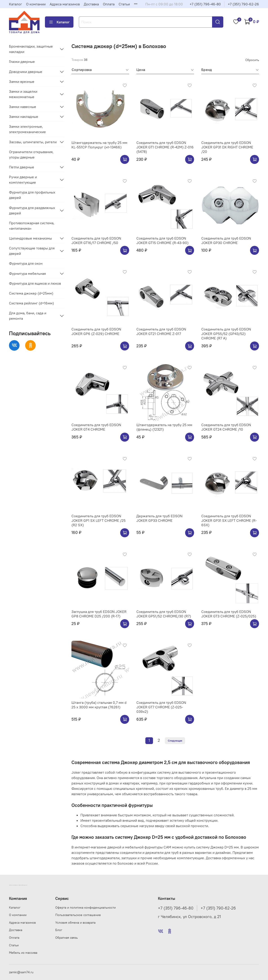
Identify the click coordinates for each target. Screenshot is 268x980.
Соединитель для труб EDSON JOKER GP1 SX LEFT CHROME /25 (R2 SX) (99, 520)
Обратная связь (66, 938)
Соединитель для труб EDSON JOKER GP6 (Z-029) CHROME (96, 331)
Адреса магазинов (65, 4)
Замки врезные (22, 81)
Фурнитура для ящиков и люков (35, 283)
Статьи (124, 4)
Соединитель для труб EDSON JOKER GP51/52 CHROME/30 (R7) (164, 614)
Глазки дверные (22, 62)
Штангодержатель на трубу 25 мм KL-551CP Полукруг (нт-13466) (99, 145)
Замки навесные (23, 107)
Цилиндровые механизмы (30, 238)
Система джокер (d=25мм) (31, 293)
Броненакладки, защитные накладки (31, 49)
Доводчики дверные (26, 72)
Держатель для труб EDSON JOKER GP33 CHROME (159, 518)
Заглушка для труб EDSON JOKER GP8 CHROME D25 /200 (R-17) (99, 614)
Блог (59, 930)
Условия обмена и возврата (75, 923)
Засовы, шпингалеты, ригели (33, 142)
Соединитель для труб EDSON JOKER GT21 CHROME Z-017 (161, 331)
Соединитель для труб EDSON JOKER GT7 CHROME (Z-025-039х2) (161, 707)
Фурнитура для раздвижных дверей (32, 210)
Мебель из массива (23, 953)
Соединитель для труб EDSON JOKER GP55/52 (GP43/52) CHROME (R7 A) (226, 334)
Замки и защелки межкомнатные (23, 94)
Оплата (109, 4)
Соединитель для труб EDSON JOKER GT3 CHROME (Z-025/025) (229, 614)
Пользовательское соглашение (78, 915)
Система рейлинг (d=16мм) (31, 303)
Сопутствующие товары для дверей (32, 251)
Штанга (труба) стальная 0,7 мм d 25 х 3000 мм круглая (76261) (99, 705)
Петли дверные (22, 167)
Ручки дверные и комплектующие (23, 180)
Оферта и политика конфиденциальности (85, 907)
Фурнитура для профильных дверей (32, 195)
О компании (36, 4)
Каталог (16, 4)
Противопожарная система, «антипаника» (32, 226)
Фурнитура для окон (26, 263)
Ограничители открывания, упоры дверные (31, 154)
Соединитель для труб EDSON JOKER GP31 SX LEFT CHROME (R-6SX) (229, 520)
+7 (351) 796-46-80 (205, 4)
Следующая (175, 741)
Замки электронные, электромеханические (27, 129)
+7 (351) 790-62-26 (243, 4)
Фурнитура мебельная (27, 273)
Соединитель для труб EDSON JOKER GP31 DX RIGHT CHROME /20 (227, 147)
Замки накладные (24, 117)
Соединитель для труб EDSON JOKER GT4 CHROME (96, 427)
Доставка (91, 4)
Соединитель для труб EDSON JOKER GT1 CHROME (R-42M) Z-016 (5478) (165, 147)
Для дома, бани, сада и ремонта (28, 316)
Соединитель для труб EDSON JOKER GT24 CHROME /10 (226, 427)
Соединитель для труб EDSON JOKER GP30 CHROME (226, 240)
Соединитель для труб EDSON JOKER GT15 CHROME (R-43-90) (162, 240)
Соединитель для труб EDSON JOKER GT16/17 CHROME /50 (96, 240)
